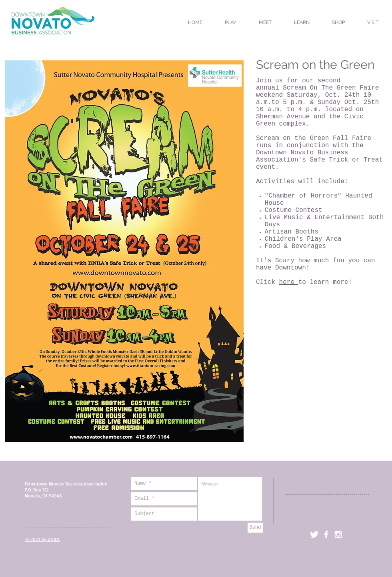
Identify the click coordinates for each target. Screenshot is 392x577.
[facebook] (326, 534)
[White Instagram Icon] (338, 534)
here (289, 282)
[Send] (255, 528)
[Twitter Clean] (314, 534)
